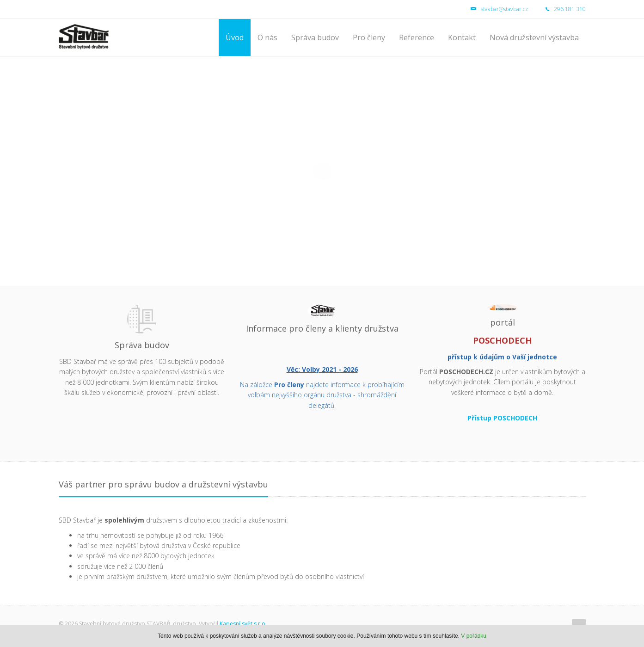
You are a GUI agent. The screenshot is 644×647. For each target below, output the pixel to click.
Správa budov (315, 37)
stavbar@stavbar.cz (499, 9)
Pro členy (369, 37)
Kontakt (462, 37)
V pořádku (474, 636)
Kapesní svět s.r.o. (243, 624)
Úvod (235, 37)
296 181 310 (558, 9)
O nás (267, 37)
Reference (417, 37)
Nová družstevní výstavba (534, 37)
